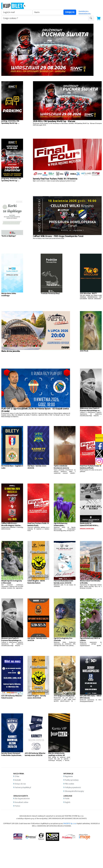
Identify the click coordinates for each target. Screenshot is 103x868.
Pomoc (17, 806)
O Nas (17, 776)
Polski (67, 798)
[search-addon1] (45, 18)
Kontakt (18, 780)
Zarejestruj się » (84, 11)
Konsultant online (21, 802)
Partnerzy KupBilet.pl (23, 787)
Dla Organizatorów (22, 798)
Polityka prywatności (73, 787)
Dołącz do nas (20, 784)
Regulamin (69, 776)
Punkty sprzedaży (72, 780)
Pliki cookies (69, 784)
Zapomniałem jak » (85, 13)
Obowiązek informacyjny (74, 791)
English (68, 802)
